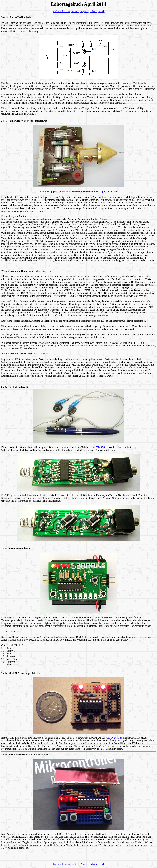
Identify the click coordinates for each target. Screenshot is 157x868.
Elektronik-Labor (62, 11)
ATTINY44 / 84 (114, 738)
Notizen (75, 11)
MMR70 (100, 447)
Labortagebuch (97, 11)
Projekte (84, 11)
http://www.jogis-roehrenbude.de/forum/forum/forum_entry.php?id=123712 (78, 192)
